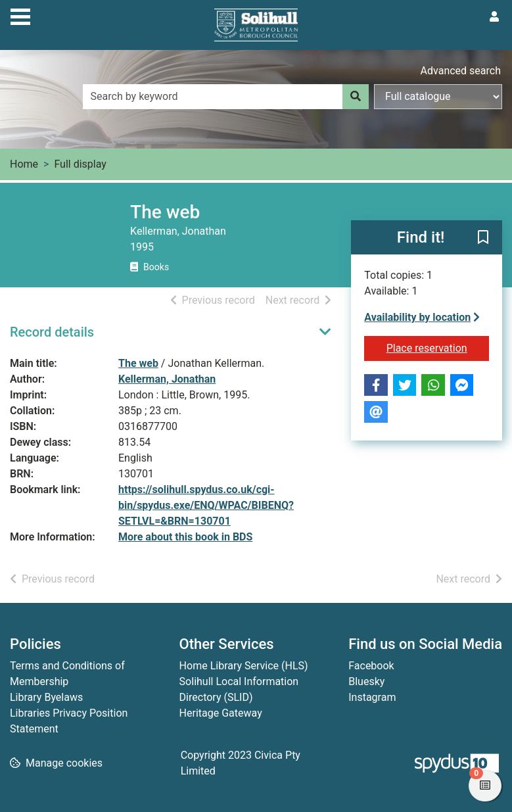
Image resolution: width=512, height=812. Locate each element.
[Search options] (438, 97)
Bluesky (366, 681)
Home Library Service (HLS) (244, 666)
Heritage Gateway (221, 713)
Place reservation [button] (438, 347)
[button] (483, 238)
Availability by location (422, 317)
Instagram (372, 697)
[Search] (356, 97)
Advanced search (461, 71)
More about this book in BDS (185, 537)
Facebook (371, 666)
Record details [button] (52, 332)
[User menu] (494, 17)
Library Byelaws (46, 697)
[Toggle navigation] (20, 15)
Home (24, 164)
